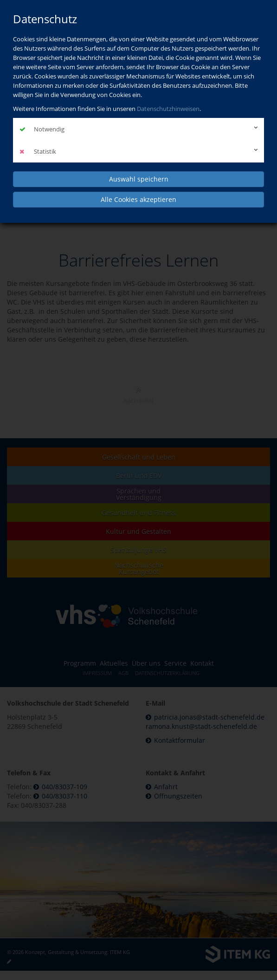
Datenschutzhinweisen (168, 109)
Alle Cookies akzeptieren (138, 199)
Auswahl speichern (139, 179)
